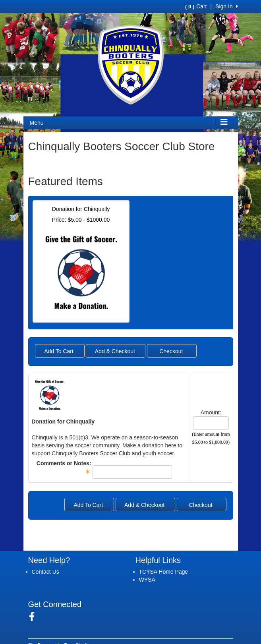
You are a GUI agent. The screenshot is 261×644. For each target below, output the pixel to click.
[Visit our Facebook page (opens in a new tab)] (35, 617)
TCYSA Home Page (164, 572)
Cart (196, 6)
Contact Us (45, 572)
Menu (37, 123)
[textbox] (132, 472)
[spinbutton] (211, 423)
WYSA (147, 580)
